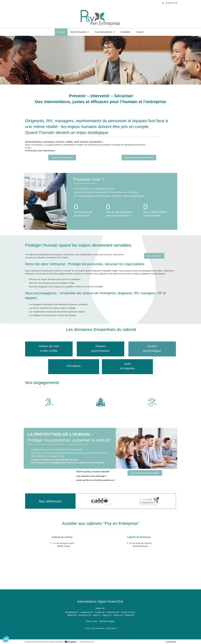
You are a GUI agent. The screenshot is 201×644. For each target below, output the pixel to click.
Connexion (171, 641)
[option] (102, 501)
